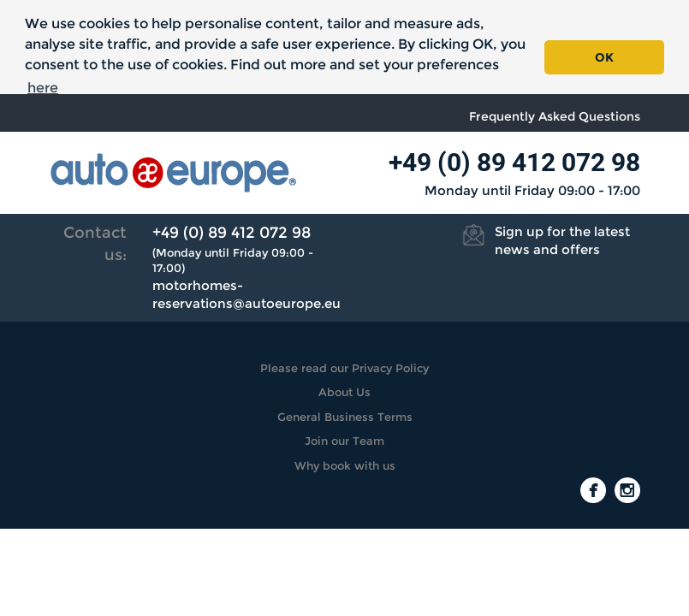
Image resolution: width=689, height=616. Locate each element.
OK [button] (604, 57)
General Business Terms (345, 417)
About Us (344, 392)
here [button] (43, 88)
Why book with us (345, 465)
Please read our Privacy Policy (344, 368)
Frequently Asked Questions (555, 116)
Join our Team (344, 441)
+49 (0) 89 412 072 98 (514, 162)
